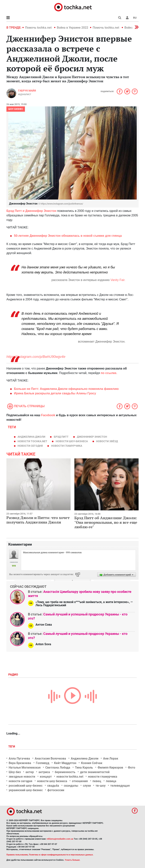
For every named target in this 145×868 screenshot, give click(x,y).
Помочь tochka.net (39, 28)
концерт (46, 777)
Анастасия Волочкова (50, 758)
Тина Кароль (84, 768)
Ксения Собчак (92, 763)
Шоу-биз (15, 772)
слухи (87, 786)
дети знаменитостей (95, 772)
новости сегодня (30, 446)
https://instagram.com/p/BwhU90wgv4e (36, 357)
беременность (65, 772)
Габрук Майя (27, 91)
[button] (127, 18)
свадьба (53, 786)
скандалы (71, 786)
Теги (12, 747)
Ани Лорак (111, 758)
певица (111, 781)
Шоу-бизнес (16, 109)
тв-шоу (101, 786)
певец (97, 781)
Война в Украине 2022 (72, 28)
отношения (80, 781)
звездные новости (22, 777)
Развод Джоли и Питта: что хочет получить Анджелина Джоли (38, 520)
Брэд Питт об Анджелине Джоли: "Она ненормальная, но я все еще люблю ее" (106, 522)
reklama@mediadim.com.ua (60, 839)
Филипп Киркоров (110, 768)
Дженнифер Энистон (92, 437)
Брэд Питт (61, 437)
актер (30, 772)
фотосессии (56, 790)
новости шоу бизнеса (52, 781)
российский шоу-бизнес (26, 786)
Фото (132, 768)
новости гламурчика (67, 446)
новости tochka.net (32, 441)
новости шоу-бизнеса (72, 441)
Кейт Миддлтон (65, 763)
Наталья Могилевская (25, 768)
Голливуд (43, 763)
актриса (44, 772)
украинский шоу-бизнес (26, 790)
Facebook (48, 415)
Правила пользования (17, 855)
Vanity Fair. (118, 280)
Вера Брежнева (20, 763)
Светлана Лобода (58, 768)
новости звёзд (107, 441)
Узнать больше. (72, 860)
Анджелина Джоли (31, 437)
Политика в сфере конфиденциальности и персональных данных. (61, 855)
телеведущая (120, 786)
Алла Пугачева (19, 758)
